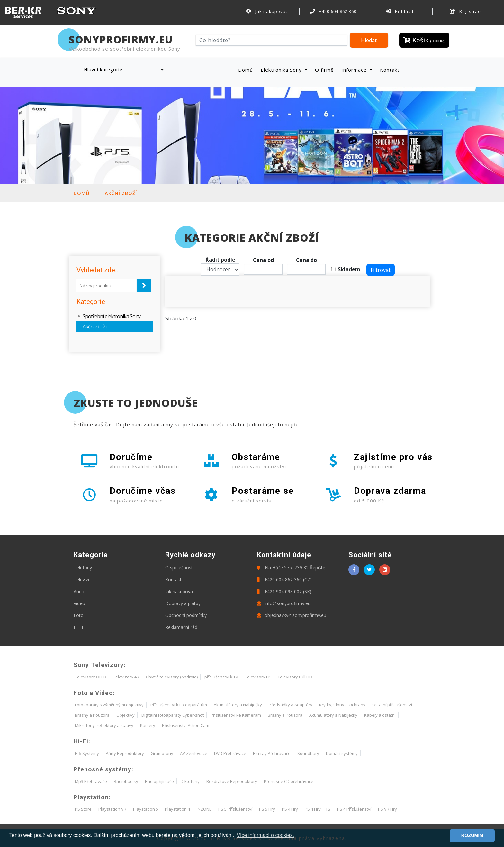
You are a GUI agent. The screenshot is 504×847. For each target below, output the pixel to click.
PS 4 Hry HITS (318, 809)
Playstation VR (112, 809)
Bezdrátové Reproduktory (232, 781)
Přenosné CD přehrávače (289, 781)
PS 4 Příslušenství (354, 809)
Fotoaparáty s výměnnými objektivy (109, 705)
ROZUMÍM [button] (472, 835)
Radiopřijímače (159, 781)
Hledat (369, 40)
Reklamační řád (181, 627)
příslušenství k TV (221, 677)
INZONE (204, 809)
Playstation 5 (146, 809)
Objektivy (126, 715)
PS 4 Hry (290, 809)
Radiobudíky (126, 781)
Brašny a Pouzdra (92, 715)
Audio (80, 591)
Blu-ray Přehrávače (272, 753)
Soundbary (308, 753)
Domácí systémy (342, 753)
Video (79, 603)
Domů (247, 70)
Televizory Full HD (295, 677)
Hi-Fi (78, 627)
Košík (424, 40)
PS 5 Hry (267, 809)
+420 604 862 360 (333, 11)
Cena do (306, 260)
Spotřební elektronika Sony (112, 316)
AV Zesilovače (194, 753)
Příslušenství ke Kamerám (236, 715)
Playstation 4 (177, 809)
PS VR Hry (387, 809)
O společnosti (180, 568)
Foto (79, 615)
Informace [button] (355, 70)
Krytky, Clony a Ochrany (342, 705)
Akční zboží (121, 193)
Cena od (263, 260)
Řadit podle (220, 260)
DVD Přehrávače (230, 753)
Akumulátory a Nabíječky (238, 705)
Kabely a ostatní (380, 715)
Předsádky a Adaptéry (291, 705)
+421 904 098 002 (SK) (284, 591)
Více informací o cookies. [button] (265, 835)
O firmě (324, 70)
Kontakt (390, 70)
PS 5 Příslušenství (235, 809)
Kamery (148, 725)
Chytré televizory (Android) (172, 677)
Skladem (349, 269)
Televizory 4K (126, 677)
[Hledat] (271, 40)
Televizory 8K (258, 677)
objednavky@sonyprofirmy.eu (292, 615)
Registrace (466, 11)
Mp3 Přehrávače (91, 781)
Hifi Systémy (87, 753)
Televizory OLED (91, 677)
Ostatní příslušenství (392, 705)
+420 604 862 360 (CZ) (284, 580)
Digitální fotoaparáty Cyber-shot (173, 715)
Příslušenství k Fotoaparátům (179, 705)
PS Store (83, 809)
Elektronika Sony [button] (282, 70)
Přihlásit (400, 11)
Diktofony (190, 781)
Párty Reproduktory (125, 753)
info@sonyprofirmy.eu (284, 603)
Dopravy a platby (183, 603)
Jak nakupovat (267, 11)
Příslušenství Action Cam (186, 725)
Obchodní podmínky (186, 615)
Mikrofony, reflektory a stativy (104, 725)
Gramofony (162, 753)
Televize (82, 580)
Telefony (83, 568)
